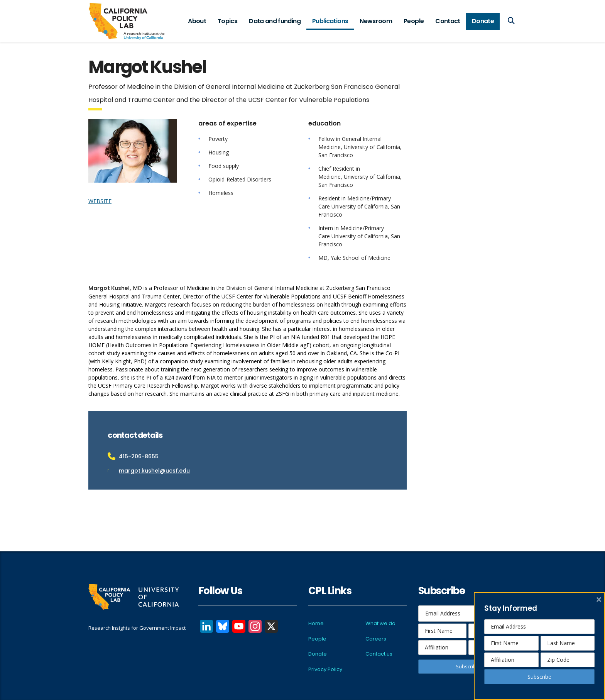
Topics (227, 21)
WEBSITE (100, 201)
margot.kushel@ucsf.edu (154, 471)
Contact (448, 21)
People (414, 21)
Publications (330, 21)
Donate (483, 21)
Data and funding (275, 21)
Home (316, 623)
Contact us (379, 654)
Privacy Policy (325, 669)
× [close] (599, 599)
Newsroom (376, 21)
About (197, 21)
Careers (376, 639)
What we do (380, 623)
